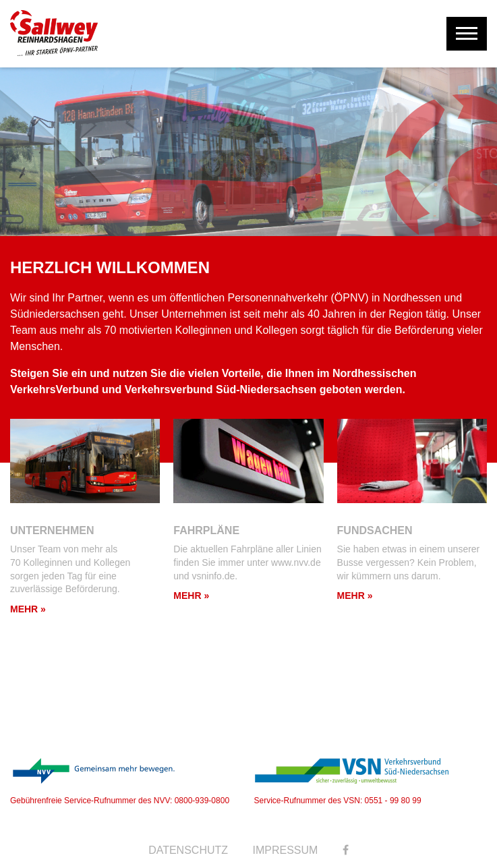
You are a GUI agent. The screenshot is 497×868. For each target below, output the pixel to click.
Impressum (286, 850)
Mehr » (28, 609)
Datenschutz (188, 850)
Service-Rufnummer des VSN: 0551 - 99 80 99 (352, 782)
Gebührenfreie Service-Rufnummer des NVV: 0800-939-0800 (120, 782)
